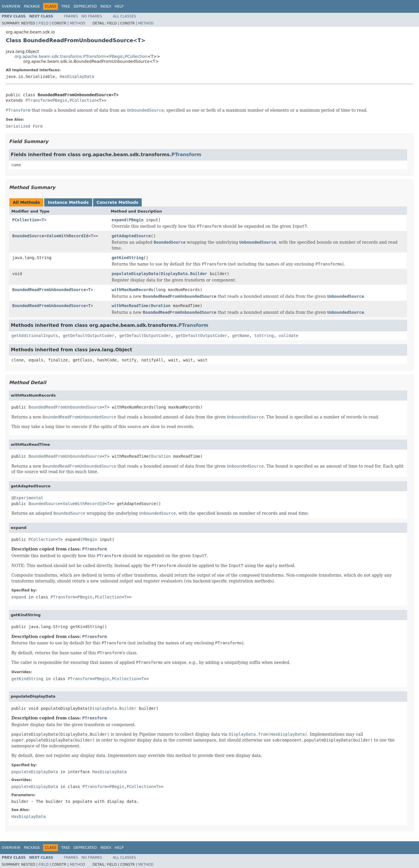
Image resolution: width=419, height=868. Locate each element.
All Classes (124, 16)
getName (241, 336)
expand (119, 220)
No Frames (92, 16)
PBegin (116, 56)
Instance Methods (68, 202)
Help (119, 6)
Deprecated (85, 6)
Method (78, 23)
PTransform (38, 100)
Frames (71, 16)
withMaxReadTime (130, 306)
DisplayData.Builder (184, 274)
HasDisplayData (77, 76)
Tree (66, 6)
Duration (160, 306)
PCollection (136, 56)
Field (43, 23)
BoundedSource (28, 236)
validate (288, 336)
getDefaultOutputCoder (89, 336)
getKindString (128, 258)
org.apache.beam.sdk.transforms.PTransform (60, 56)
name (16, 165)
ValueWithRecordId (67, 236)
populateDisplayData (135, 274)
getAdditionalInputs (35, 336)
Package (32, 6)
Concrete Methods (118, 202)
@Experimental (27, 498)
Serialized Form (24, 126)
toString (264, 336)
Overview (11, 6)
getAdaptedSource (131, 236)
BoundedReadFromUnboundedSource (49, 290)
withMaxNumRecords (133, 290)
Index (106, 6)
